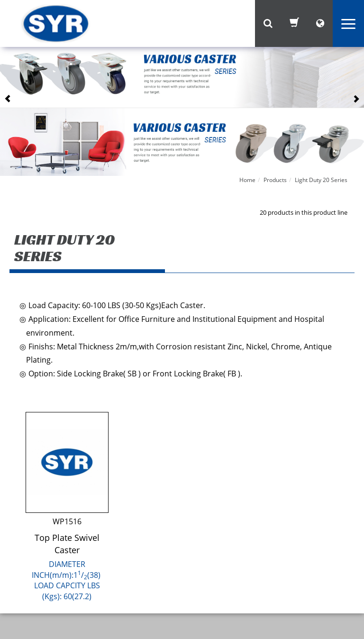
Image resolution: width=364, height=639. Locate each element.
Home (247, 180)
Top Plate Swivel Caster (67, 544)
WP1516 (67, 521)
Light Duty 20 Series (321, 180)
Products (275, 180)
